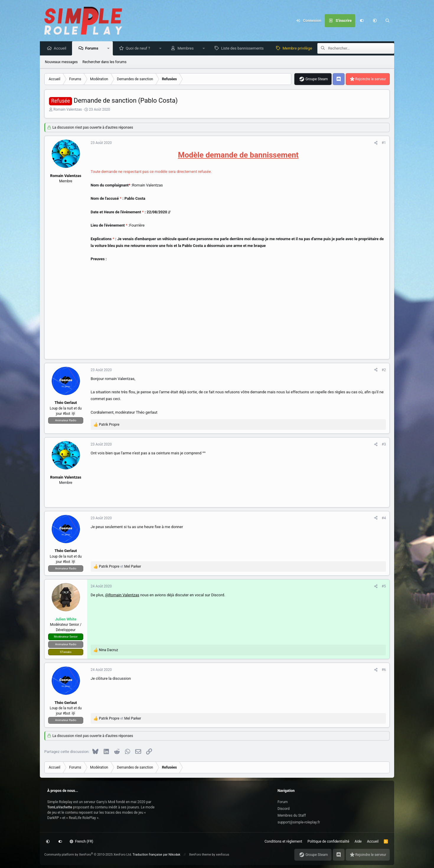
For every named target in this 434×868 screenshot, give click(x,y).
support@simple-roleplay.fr (299, 822)
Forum (283, 802)
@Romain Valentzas (122, 595)
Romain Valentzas (68, 110)
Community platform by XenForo (88, 855)
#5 (384, 587)
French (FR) (81, 841)
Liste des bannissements (244, 49)
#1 (384, 143)
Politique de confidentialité (329, 841)
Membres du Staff (292, 815)
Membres (187, 49)
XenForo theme (200, 855)
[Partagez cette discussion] (376, 143)
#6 (384, 670)
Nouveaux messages (61, 62)
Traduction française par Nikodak (156, 855)
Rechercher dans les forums (104, 62)
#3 (384, 445)
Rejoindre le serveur (371, 79)
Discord (284, 809)
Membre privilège (299, 49)
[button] (375, 21)
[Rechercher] (388, 21)
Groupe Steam (316, 79)
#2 (384, 370)
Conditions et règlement (283, 841)
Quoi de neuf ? (139, 49)
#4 (384, 518)
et (120, 567)
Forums (93, 49)
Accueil (61, 49)
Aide (358, 841)
